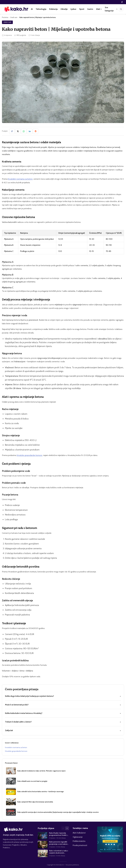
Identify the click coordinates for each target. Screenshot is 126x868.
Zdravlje (64, 9)
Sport (82, 9)
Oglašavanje (78, 837)
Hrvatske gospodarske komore (29, 455)
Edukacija (53, 9)
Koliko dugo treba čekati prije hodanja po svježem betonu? (63, 696)
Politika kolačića (79, 841)
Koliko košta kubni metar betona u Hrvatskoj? (63, 713)
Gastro (90, 9)
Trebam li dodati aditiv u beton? (63, 722)
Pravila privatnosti (80, 845)
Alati (99, 9)
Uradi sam (14, 17)
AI (32, 9)
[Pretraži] (121, 9)
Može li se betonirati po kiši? (63, 705)
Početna (5, 17)
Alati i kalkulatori (79, 833)
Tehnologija (41, 9)
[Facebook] (122, 2)
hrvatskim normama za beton (20, 179)
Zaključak (63, 731)
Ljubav (73, 9)
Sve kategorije (111, 9)
